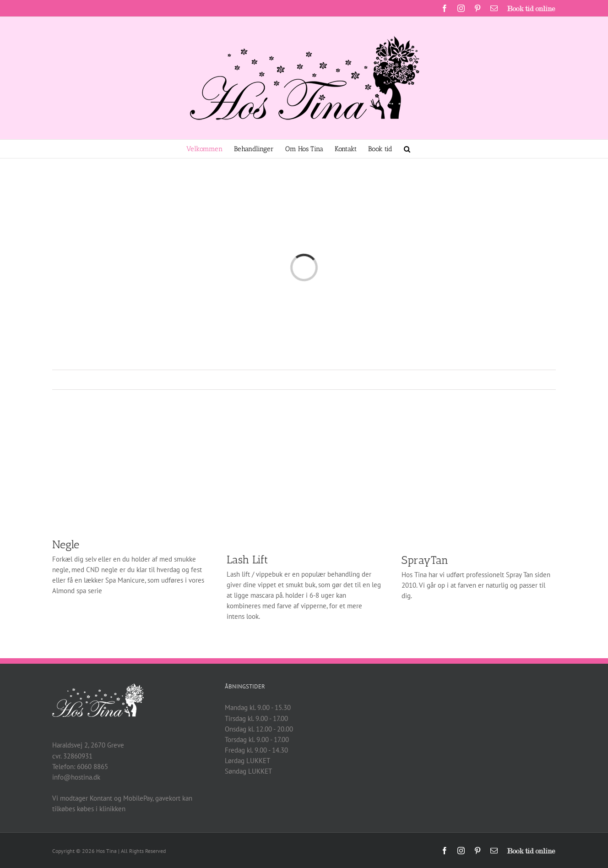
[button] (407, 149)
